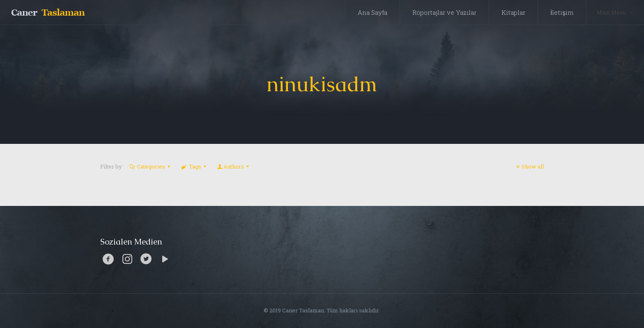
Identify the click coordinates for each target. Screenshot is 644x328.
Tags (194, 166)
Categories (150, 166)
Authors (234, 166)
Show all (529, 166)
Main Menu (615, 12)
